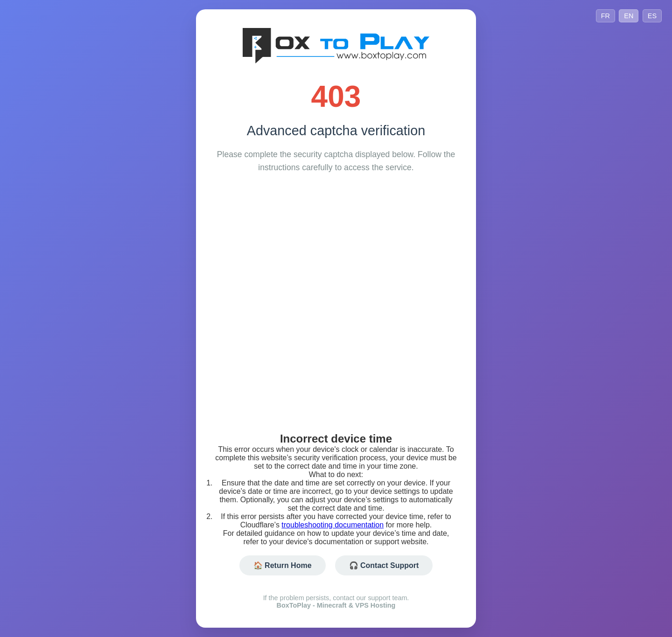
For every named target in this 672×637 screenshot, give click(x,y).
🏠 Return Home (283, 565)
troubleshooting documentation (332, 525)
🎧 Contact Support (384, 565)
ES (652, 16)
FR (605, 16)
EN (629, 16)
